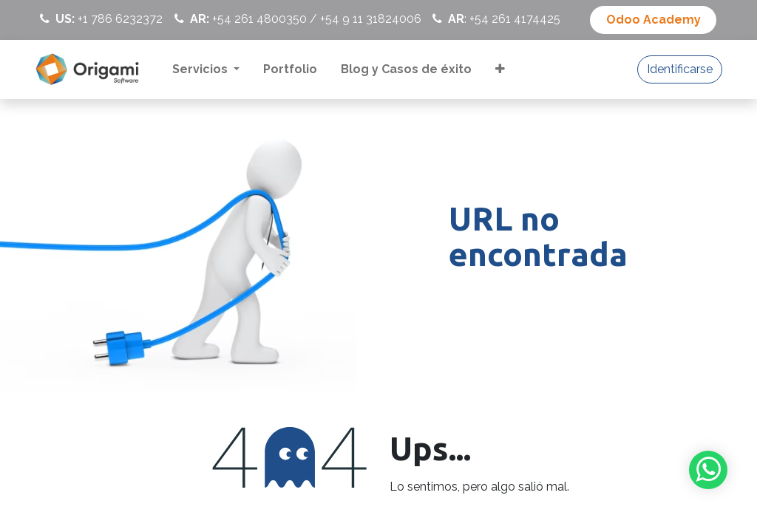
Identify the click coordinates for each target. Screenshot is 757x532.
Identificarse (680, 69)
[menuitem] (206, 69)
